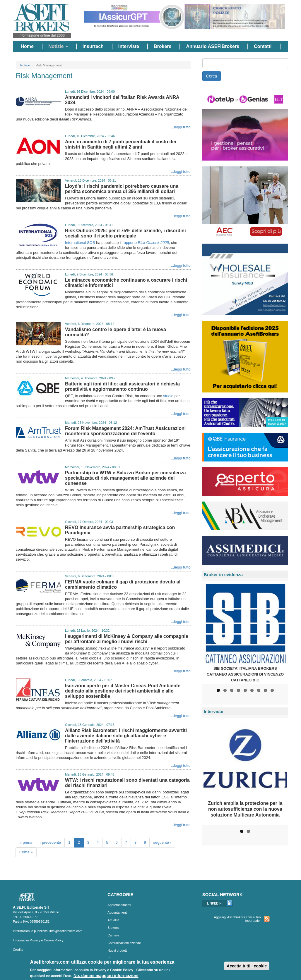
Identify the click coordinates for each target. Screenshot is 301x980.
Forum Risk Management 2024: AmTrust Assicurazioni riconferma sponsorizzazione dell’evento (125, 431)
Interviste (129, 46)
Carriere (113, 935)
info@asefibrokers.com (66, 931)
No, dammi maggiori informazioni (106, 976)
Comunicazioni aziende (124, 943)
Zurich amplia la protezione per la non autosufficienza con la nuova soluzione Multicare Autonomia (245, 809)
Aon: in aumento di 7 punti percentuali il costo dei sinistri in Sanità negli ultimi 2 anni (121, 144)
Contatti (263, 46)
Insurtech (93, 46)
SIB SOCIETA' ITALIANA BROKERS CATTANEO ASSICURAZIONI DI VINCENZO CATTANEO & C (245, 674)
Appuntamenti (117, 912)
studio (168, 396)
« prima (26, 842)
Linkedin (218, 903)
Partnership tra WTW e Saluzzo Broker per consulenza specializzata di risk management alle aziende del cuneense (125, 478)
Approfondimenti (119, 905)
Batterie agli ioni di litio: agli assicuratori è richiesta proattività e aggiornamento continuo (122, 386)
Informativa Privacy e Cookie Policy (38, 940)
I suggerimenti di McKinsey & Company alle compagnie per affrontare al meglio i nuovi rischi (127, 639)
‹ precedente (50, 842)
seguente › (162, 842)
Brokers (163, 46)
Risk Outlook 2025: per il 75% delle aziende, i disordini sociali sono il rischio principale (125, 233)
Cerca (212, 76)
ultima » (26, 852)
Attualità (113, 920)
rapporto (146, 243)
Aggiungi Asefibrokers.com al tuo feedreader (237, 919)
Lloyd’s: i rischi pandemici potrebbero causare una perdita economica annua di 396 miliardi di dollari (122, 189)
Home (27, 46)
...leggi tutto (181, 127)
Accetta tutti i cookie (247, 967)
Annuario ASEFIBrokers (213, 46)
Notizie (58, 46)
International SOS (80, 243)
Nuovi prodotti (117, 950)
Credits (18, 950)
